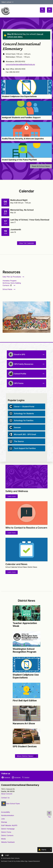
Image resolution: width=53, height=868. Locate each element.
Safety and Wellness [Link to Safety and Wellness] (17, 491)
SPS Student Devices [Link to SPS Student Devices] (25, 746)
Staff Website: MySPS (9, 825)
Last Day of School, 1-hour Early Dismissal (30, 220)
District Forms (6, 832)
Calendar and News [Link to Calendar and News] (16, 564)
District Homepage (8, 829)
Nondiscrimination (8, 815)
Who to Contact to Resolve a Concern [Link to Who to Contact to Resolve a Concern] (26, 528)
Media (3, 839)
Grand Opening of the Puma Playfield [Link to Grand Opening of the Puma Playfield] (19, 160)
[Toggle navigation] (49, 10)
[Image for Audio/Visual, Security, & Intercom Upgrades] (26, 129)
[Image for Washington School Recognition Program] (26, 639)
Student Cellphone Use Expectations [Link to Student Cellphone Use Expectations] (19, 96)
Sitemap (4, 822)
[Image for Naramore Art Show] (26, 713)
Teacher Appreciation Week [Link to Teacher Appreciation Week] (25, 625)
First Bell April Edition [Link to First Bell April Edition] (25, 701)
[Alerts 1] (45, 850)
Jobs (3, 819)
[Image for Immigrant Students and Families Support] (26, 108)
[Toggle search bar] (42, 10)
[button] (13, 2)
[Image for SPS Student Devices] (26, 736)
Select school (8, 2)
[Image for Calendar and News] (26, 550)
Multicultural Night (19, 200)
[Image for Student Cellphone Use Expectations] (26, 87)
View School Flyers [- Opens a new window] (10, 804)
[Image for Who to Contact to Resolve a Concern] (26, 513)
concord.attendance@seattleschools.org (20, 64)
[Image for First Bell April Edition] (26, 690)
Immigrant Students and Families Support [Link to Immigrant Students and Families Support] (21, 118)
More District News (25, 756)
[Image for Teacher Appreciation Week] (26, 613)
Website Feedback (8, 842)
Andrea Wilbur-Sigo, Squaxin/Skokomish (28, 861)
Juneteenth (16, 230)
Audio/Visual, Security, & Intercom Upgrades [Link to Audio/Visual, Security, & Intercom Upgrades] (23, 139)
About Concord (7, 794)
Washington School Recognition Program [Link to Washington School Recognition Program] (25, 650)
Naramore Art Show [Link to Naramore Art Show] (24, 723)
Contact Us (5, 798)
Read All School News (41, 166)
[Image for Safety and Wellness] (26, 477)
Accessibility (6, 812)
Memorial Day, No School (22, 210)
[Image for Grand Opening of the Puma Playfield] (26, 150)
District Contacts (7, 835)
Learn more (12, 496)
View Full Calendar (26, 243)
